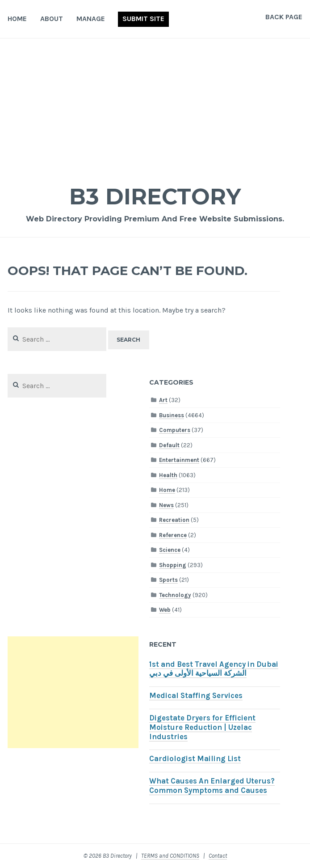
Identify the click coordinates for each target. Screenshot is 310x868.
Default (169, 445)
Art (163, 400)
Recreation (174, 520)
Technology (175, 595)
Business (172, 415)
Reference (173, 535)
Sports (168, 580)
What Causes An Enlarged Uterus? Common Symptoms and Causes (212, 786)
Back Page (284, 17)
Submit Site (143, 19)
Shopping (173, 565)
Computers (175, 430)
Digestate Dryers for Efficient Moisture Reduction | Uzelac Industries (202, 727)
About (52, 19)
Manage (91, 19)
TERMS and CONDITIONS (170, 856)
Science (170, 550)
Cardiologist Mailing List (195, 759)
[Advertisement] (155, 106)
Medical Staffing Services (196, 696)
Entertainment (179, 460)
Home (17, 19)
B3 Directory (155, 197)
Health (168, 475)
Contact (218, 856)
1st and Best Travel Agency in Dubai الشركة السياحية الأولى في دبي (214, 669)
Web (165, 610)
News (166, 505)
